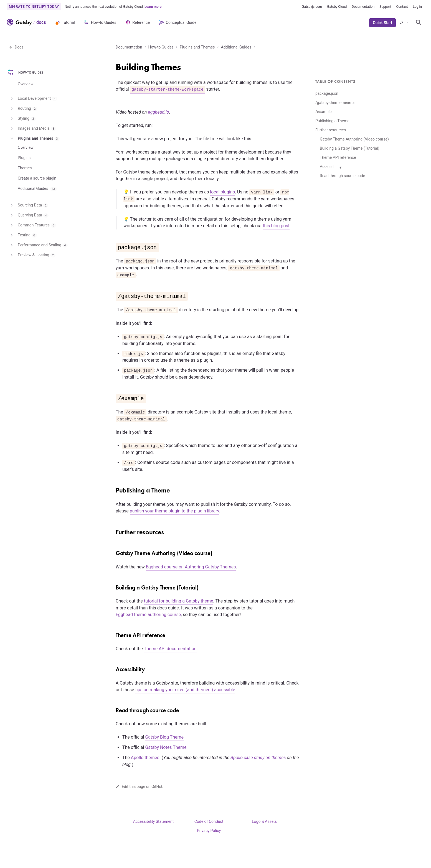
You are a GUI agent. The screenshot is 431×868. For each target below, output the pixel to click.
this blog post (276, 226)
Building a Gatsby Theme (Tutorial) (350, 148)
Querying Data (29, 215)
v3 (404, 23)
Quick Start (382, 23)
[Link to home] (19, 22)
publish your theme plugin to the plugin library (175, 511)
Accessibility (331, 167)
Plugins (24, 158)
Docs (16, 47)
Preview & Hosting (32, 255)
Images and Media (32, 129)
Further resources (331, 130)
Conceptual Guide (177, 22)
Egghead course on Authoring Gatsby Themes (191, 567)
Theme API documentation (170, 649)
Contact (402, 7)
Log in (417, 7)
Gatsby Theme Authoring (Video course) (354, 139)
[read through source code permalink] (113, 709)
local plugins (222, 192)
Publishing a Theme (332, 121)
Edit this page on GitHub (140, 787)
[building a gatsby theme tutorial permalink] (113, 586)
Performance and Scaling (38, 245)
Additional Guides (236, 47)
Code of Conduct (209, 821)
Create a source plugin (37, 178)
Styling (22, 119)
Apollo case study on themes (258, 758)
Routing (23, 109)
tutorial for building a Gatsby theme (179, 601)
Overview (26, 84)
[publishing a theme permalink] (113, 488)
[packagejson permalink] (113, 245)
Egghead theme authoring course (148, 615)
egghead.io (158, 112)
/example (324, 112)
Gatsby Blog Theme (164, 737)
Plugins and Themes (197, 47)
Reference (137, 22)
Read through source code (342, 176)
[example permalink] (113, 396)
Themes (25, 168)
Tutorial (64, 22)
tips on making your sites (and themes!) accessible (185, 690)
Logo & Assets (264, 821)
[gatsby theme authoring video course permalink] (113, 552)
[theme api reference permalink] (113, 634)
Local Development (33, 99)
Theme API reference (338, 157)
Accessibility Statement (153, 821)
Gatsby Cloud (337, 7)
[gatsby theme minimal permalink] (113, 294)
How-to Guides (100, 22)
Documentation (363, 7)
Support (385, 7)
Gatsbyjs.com (312, 7)
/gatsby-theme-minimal (335, 103)
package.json (327, 93)
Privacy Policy (209, 831)
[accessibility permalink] (113, 668)
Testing (23, 235)
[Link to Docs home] (41, 22)
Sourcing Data (29, 205)
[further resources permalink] (113, 530)
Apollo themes (145, 758)
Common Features (32, 225)
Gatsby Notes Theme (166, 747)
